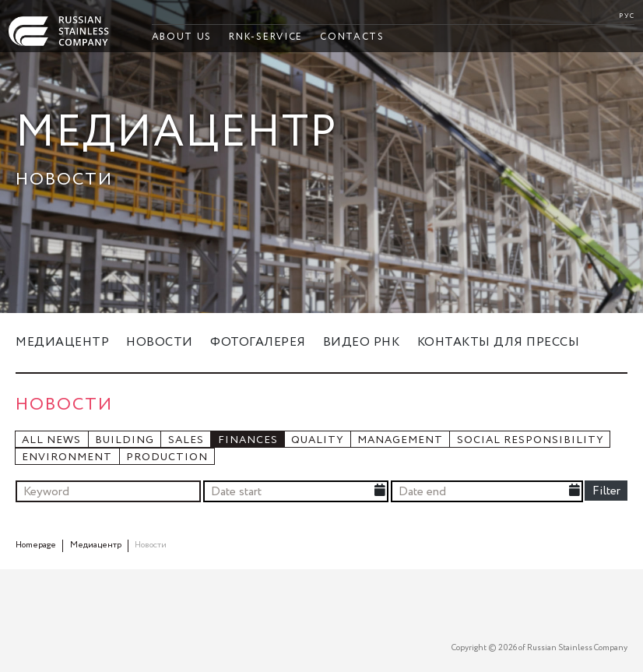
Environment (67, 457)
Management (400, 440)
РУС (626, 16)
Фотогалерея (258, 342)
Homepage (36, 545)
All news (51, 440)
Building (125, 440)
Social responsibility (530, 440)
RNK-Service (265, 37)
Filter (606, 491)
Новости (160, 342)
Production (167, 457)
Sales (186, 440)
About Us (182, 37)
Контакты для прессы (499, 342)
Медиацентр (62, 342)
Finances (248, 440)
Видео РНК (362, 342)
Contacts (352, 37)
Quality (317, 440)
